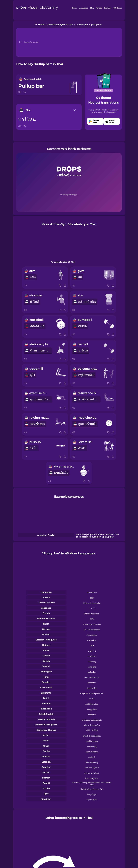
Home (41, 25)
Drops (74, 8)
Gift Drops (118, 8)
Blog (92, 8)
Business (108, 8)
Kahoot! (99, 8)
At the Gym (82, 25)
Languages (83, 8)
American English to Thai (60, 25)
